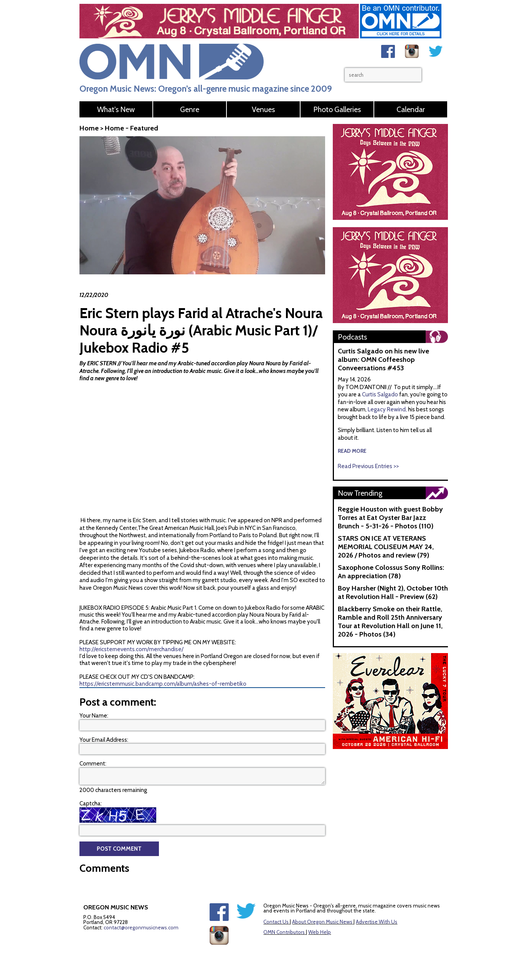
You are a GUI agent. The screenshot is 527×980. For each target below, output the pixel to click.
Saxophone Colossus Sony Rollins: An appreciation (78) (391, 572)
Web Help (320, 932)
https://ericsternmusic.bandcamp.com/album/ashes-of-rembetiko (163, 684)
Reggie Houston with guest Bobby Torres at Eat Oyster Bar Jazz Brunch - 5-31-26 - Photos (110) (390, 518)
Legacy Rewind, (387, 409)
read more (352, 451)
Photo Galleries (337, 109)
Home (89, 128)
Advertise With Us (377, 922)
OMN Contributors (284, 932)
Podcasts (352, 337)
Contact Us (276, 922)
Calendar (411, 109)
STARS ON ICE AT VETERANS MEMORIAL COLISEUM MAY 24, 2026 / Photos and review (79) (386, 547)
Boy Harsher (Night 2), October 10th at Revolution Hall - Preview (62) (393, 592)
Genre (190, 109)
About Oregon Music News (322, 922)
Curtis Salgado (381, 394)
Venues (263, 109)
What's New (116, 109)
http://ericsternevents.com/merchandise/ (131, 649)
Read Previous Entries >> (368, 466)
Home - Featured (131, 128)
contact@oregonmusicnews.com (141, 927)
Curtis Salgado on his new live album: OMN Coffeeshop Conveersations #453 (383, 360)
